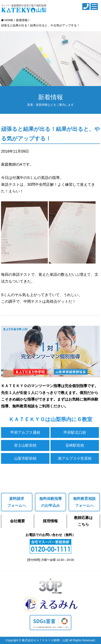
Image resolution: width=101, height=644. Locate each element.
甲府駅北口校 (75, 433)
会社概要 (17, 521)
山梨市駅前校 (25, 458)
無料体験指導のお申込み (50, 502)
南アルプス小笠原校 (75, 458)
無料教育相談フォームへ (84, 502)
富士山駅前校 (25, 445)
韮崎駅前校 (75, 445)
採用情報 (50, 521)
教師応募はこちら (83, 521)
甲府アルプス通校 (25, 433)
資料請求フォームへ (17, 502)
